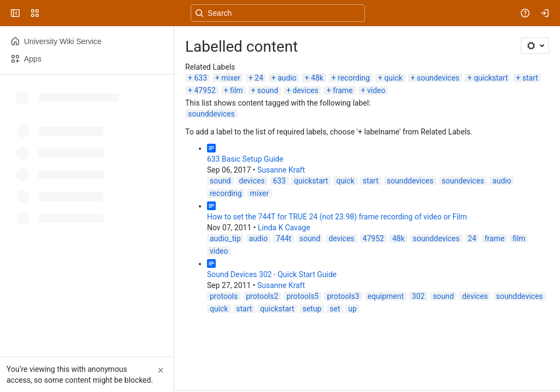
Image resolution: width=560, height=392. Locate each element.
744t (283, 238)
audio (287, 78)
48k (317, 78)
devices (305, 90)
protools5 (303, 296)
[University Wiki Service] (50, 13)
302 (418, 296)
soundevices (438, 78)
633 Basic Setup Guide (245, 159)
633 (200, 78)
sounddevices (211, 114)
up (352, 309)
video (376, 90)
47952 (205, 90)
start (530, 78)
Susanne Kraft (281, 170)
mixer (231, 78)
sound (268, 90)
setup (312, 309)
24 (259, 78)
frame (343, 90)
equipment (386, 296)
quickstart (491, 78)
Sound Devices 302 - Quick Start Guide (272, 274)
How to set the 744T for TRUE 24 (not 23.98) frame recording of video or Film (337, 217)
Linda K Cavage (284, 228)
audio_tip (225, 238)
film (236, 90)
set (335, 309)
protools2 (262, 296)
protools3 (343, 296)
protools (224, 296)
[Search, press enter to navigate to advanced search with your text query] (278, 13)
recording (354, 78)
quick (393, 78)
